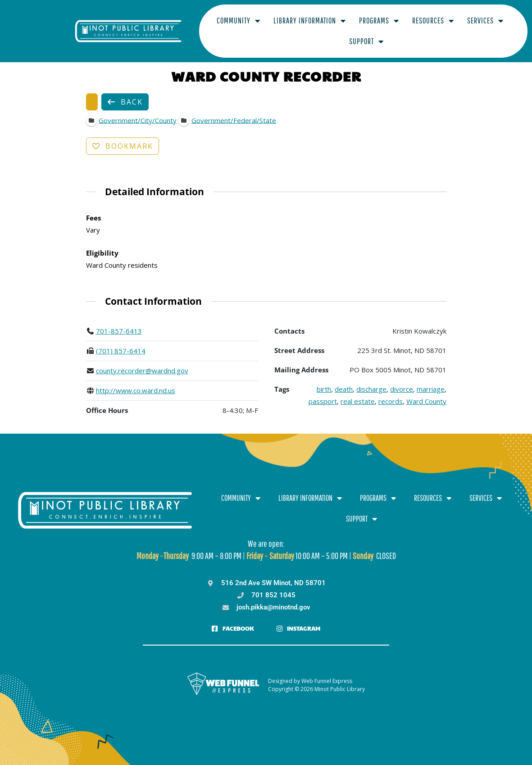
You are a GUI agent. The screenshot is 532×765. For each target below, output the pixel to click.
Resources (393, 27)
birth (324, 380)
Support (494, 27)
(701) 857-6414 (120, 342)
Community (199, 27)
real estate (358, 393)
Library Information (270, 27)
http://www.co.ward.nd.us (135, 382)
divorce (402, 380)
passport (323, 393)
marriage (431, 380)
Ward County (426, 393)
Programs (339, 27)
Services (446, 27)
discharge (371, 380)
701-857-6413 (118, 322)
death (344, 380)
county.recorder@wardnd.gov (142, 362)
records (391, 393)
